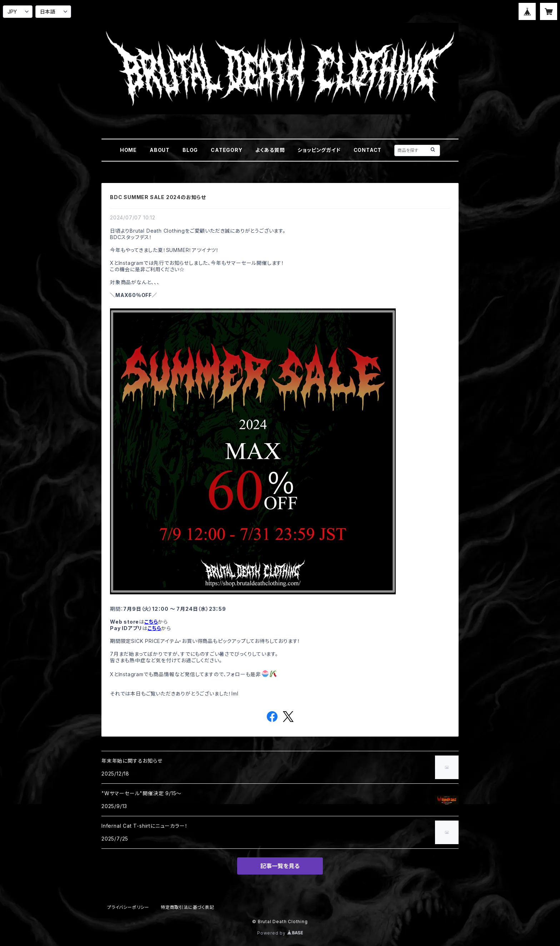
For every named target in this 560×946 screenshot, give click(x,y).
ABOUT (160, 150)
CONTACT (368, 150)
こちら (151, 622)
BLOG (190, 150)
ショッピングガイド (319, 150)
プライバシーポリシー (128, 907)
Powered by (280, 933)
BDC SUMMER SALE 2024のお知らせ (158, 197)
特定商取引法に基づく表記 (187, 907)
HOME (128, 150)
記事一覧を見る (280, 866)
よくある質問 (270, 150)
